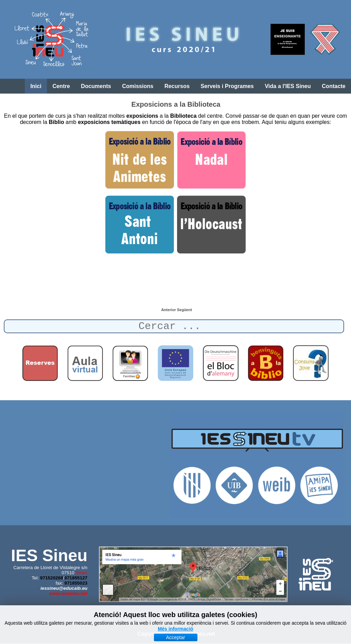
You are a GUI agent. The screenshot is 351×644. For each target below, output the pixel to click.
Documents (96, 86)
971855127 (76, 578)
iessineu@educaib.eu (64, 588)
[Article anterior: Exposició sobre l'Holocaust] (169, 310)
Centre (61, 86)
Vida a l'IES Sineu (288, 86)
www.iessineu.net (68, 593)
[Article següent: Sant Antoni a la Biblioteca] (184, 310)
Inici (36, 86)
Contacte (334, 86)
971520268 (52, 578)
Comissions (138, 86)
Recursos (177, 86)
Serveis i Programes (227, 86)
